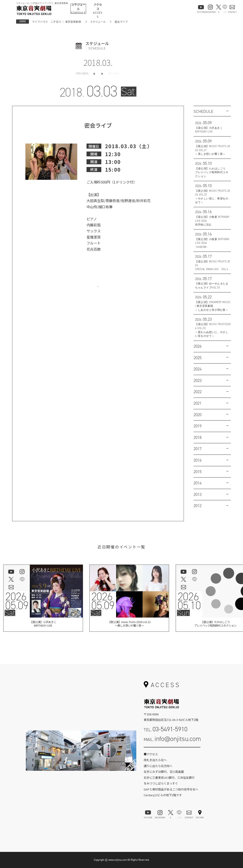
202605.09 (17, 601)
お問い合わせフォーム (172, 752)
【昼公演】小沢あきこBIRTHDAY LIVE (43, 624)
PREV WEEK (82, 74)
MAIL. (172, 739)
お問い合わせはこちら (98, 292)
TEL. (166, 729)
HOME (23, 21)
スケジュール (98, 22)
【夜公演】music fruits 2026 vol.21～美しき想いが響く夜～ (129, 624)
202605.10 (189, 601)
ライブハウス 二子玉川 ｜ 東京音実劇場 (57, 22)
